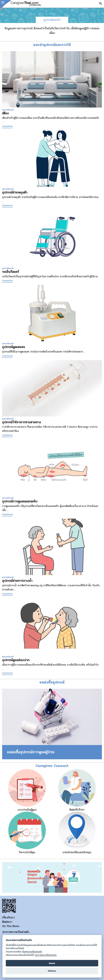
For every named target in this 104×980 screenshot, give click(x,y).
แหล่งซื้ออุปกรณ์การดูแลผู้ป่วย (31, 752)
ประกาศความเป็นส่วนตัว (16, 932)
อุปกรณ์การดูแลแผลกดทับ (20, 501)
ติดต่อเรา (7, 922)
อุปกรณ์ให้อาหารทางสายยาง (22, 422)
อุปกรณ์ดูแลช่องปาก (16, 660)
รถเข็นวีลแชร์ (11, 272)
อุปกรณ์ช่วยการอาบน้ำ (17, 581)
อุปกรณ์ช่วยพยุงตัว (15, 192)
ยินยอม (52, 963)
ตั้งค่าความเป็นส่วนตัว (32, 952)
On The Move (11, 926)
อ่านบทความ (7, 126)
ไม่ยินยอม (52, 971)
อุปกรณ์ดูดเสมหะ (14, 347)
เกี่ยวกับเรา (8, 918)
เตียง (5, 113)
